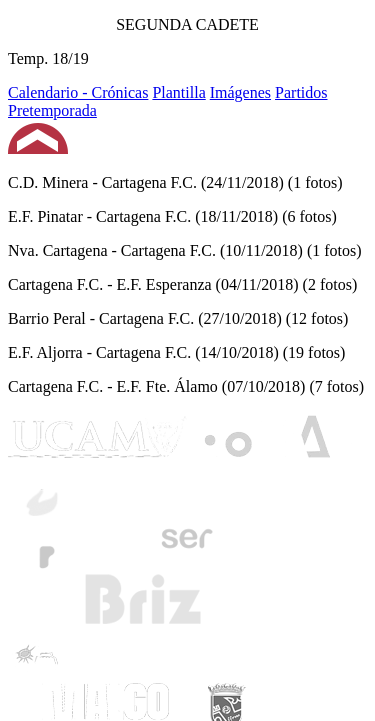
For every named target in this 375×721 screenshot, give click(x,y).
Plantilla (178, 92)
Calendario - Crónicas (78, 92)
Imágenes (240, 92)
